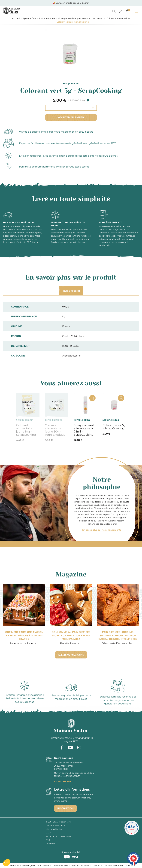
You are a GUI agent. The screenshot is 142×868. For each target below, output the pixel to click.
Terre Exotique (54, 420)
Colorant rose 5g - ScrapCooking (114, 427)
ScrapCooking (71, 84)
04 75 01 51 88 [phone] (61, 769)
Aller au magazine (71, 655)
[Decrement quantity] (49, 108)
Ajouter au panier (71, 117)
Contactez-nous (63, 781)
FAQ (48, 840)
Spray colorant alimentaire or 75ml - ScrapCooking (84, 430)
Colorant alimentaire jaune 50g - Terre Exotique (55, 430)
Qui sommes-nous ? (55, 825)
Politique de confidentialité (59, 836)
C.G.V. (49, 833)
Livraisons (50, 844)
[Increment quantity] (93, 108)
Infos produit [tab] (71, 291)
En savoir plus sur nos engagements (102, 530)
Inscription (65, 808)
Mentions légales (54, 829)
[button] (7, 863)
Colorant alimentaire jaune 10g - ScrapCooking (26, 430)
